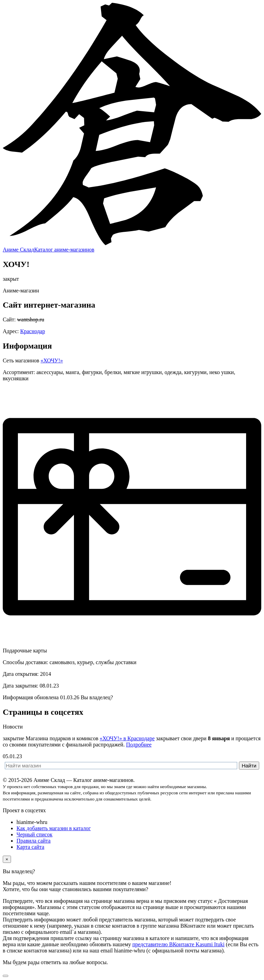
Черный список (34, 834)
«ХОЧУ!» (52, 360)
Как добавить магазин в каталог (54, 828)
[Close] (7, 859)
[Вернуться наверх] (5, 976)
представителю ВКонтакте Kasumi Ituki (178, 944)
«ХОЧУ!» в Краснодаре (127, 738)
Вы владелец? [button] (97, 697)
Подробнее (139, 745)
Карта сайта (30, 847)
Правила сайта (34, 841)
